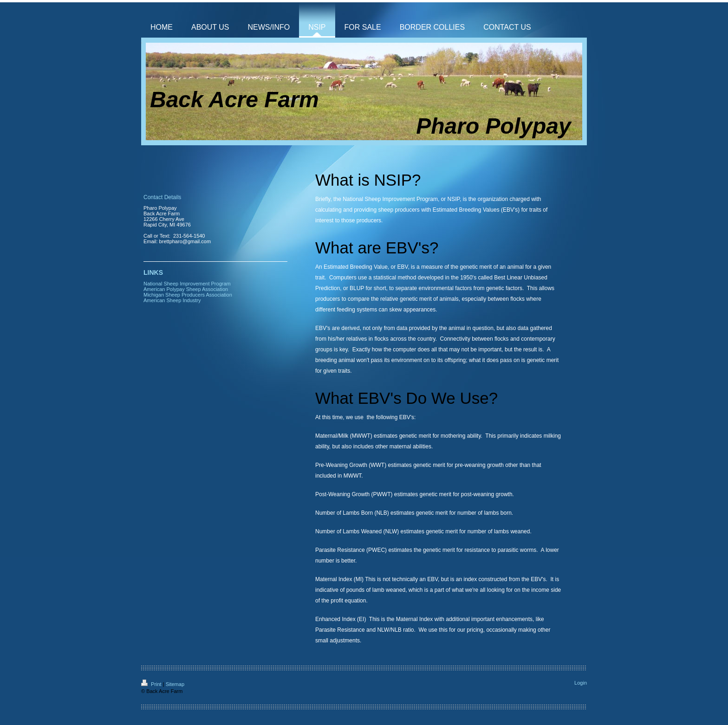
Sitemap (175, 684)
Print (152, 684)
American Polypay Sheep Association (186, 289)
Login (581, 683)
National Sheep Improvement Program (390, 199)
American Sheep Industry (172, 300)
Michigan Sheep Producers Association (188, 295)
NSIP (454, 199)
